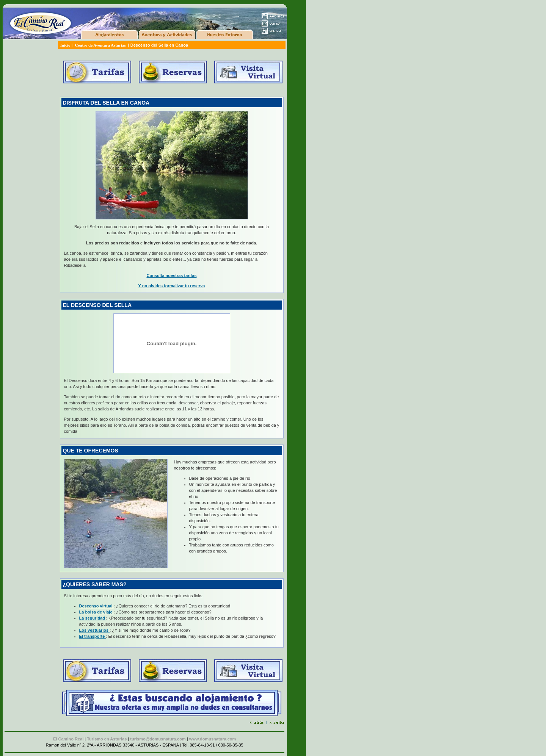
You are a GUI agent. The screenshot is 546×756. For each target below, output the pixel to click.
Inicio (66, 45)
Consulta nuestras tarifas (171, 275)
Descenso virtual (96, 606)
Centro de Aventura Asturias (101, 45)
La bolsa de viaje (96, 612)
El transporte (93, 636)
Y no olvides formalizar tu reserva (172, 286)
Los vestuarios (95, 630)
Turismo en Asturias (107, 739)
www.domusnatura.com (213, 739)
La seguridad (93, 618)
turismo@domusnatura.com (158, 739)
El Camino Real (68, 739)
